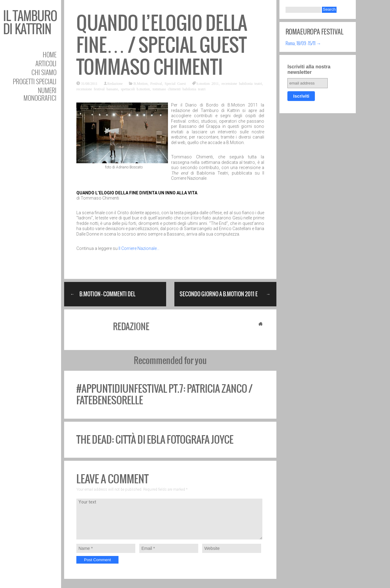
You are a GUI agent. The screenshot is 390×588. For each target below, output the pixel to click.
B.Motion (140, 83)
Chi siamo (44, 72)
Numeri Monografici (40, 94)
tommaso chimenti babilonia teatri (179, 89)
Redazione (115, 83)
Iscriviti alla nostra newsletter (309, 69)
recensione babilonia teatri (242, 83)
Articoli (46, 63)
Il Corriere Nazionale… (139, 248)
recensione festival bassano (97, 89)
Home (50, 54)
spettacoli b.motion (135, 89)
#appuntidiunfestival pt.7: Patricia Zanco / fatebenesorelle (164, 394)
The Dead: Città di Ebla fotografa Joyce (155, 440)
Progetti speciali (35, 81)
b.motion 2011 (208, 83)
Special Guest (175, 83)
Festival (156, 83)
